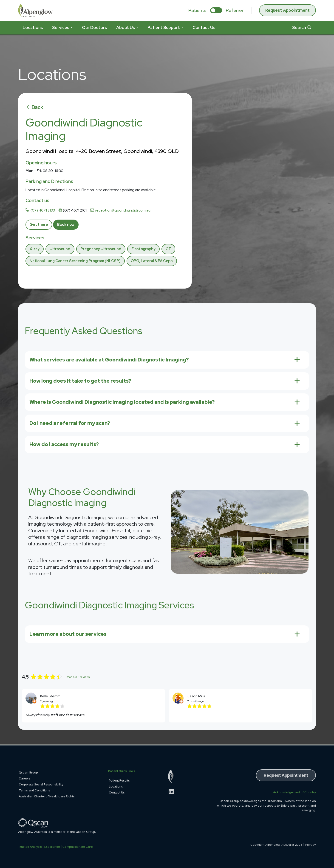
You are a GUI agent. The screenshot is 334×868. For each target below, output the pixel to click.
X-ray (35, 249)
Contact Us (204, 27)
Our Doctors (95, 27)
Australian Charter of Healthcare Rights (47, 796)
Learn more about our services (68, 634)
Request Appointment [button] (286, 775)
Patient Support (164, 27)
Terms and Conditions (34, 790)
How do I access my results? (64, 444)
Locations (33, 27)
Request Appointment (287, 10)
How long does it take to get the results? (80, 381)
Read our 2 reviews (78, 677)
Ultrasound (60, 249)
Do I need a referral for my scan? (70, 423)
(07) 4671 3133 (43, 210)
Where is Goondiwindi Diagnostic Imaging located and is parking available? (122, 402)
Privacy (311, 845)
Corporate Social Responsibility (41, 784)
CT (168, 249)
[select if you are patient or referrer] (216, 10)
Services (61, 27)
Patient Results (119, 780)
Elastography (143, 249)
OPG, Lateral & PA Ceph (152, 261)
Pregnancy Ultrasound (101, 249)
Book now (66, 225)
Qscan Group (28, 772)
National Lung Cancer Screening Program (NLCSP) (75, 261)
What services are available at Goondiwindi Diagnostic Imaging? (109, 360)
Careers (25, 778)
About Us (126, 27)
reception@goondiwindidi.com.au (123, 210)
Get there (39, 225)
